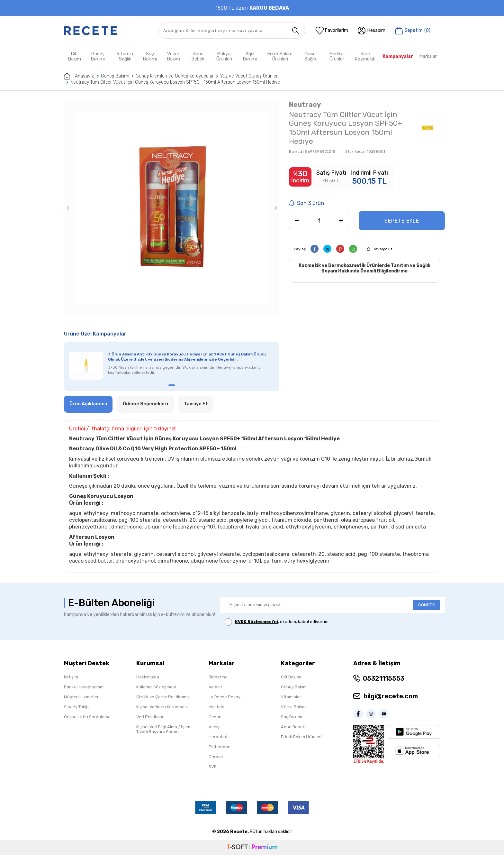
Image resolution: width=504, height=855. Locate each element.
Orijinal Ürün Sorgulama (87, 717)
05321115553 (384, 678)
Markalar (428, 56)
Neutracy (305, 104)
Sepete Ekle (402, 221)
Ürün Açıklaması (88, 404)
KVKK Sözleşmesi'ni (256, 622)
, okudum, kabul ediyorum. (277, 622)
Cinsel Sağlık (310, 56)
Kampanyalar (398, 56)
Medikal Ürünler (337, 56)
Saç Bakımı (150, 56)
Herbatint (218, 737)
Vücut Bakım (174, 56)
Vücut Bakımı (294, 707)
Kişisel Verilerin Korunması (162, 707)
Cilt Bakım (75, 56)
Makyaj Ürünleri (224, 56)
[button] (68, 208)
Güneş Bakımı (98, 56)
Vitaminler (291, 697)
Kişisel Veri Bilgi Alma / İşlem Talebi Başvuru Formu (164, 729)
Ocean (215, 717)
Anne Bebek (198, 56)
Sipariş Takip (76, 707)
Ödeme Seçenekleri (145, 404)
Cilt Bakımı (291, 677)
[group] (172, 208)
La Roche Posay (225, 697)
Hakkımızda (148, 677)
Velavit (215, 687)
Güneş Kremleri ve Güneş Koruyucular (175, 76)
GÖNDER (427, 605)
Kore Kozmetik (365, 56)
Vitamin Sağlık (125, 56)
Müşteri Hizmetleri (82, 697)
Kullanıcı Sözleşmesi (156, 687)
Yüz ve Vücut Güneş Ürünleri (249, 76)
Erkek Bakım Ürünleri (280, 56)
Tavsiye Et (383, 249)
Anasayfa (79, 76)
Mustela (216, 707)
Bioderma (218, 677)
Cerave (216, 757)
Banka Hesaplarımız (84, 687)
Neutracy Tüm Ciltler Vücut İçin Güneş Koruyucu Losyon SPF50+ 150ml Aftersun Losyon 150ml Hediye (175, 82)
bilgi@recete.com (391, 696)
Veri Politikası (150, 717)
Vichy (214, 727)
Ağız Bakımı (250, 56)
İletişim (71, 677)
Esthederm (220, 747)
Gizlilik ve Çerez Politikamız (163, 697)
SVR (213, 767)
